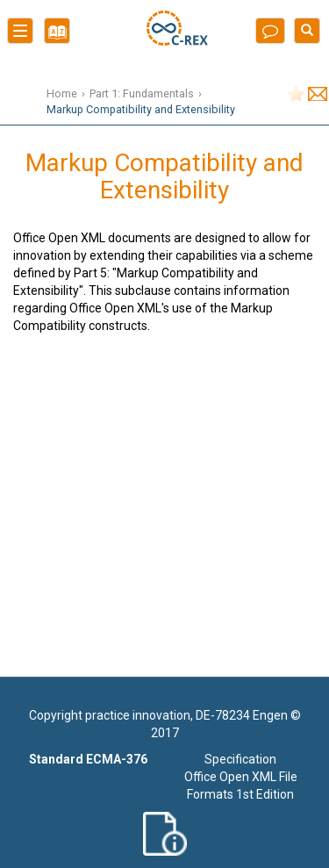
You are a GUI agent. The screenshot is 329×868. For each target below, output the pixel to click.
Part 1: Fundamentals (142, 93)
